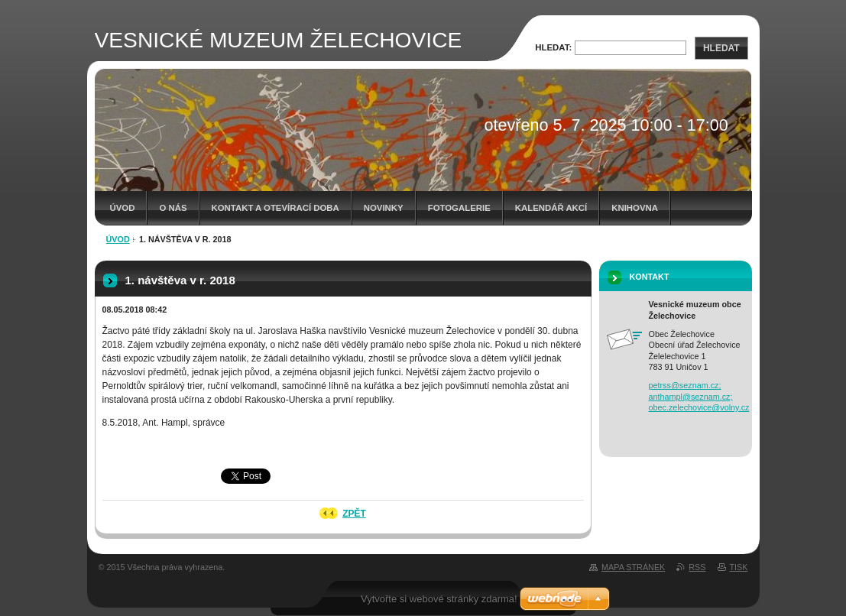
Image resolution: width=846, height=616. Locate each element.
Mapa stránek (633, 567)
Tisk (739, 567)
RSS (697, 567)
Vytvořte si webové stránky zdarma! (439, 599)
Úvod (123, 208)
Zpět (354, 514)
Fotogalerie (459, 208)
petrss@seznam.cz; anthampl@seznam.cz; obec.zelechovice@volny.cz (699, 396)
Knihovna (635, 208)
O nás (173, 208)
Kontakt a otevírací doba (276, 208)
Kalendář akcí (551, 208)
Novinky (384, 208)
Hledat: (553, 47)
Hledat (721, 48)
